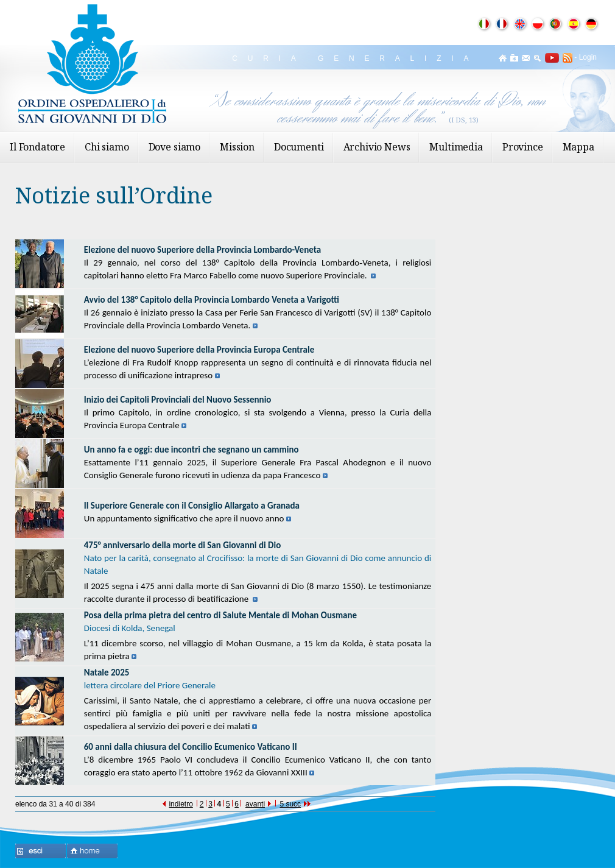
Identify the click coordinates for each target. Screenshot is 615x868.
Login (588, 57)
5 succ (295, 804)
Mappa (578, 147)
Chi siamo (107, 147)
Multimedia (456, 147)
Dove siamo (174, 147)
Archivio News (377, 147)
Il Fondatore (37, 147)
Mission (237, 147)
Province (523, 147)
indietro (177, 804)
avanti (258, 804)
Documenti (299, 147)
